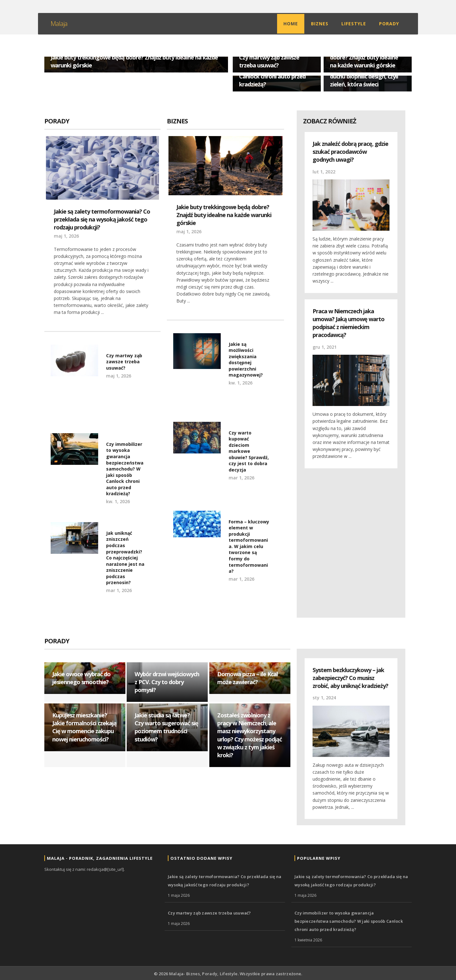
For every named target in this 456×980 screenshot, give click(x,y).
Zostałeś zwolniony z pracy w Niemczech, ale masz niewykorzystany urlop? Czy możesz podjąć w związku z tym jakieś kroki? (250, 735)
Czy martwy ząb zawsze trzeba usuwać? (269, 61)
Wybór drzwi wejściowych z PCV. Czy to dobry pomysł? (167, 682)
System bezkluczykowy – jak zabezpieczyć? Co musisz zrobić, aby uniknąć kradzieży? (350, 678)
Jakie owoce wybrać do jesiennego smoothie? (81, 678)
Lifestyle (354, 24)
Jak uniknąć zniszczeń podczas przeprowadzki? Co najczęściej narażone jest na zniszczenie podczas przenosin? (125, 558)
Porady (389, 24)
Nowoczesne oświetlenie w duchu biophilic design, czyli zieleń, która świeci (365, 76)
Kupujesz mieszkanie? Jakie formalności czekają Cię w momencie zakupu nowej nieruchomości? (84, 727)
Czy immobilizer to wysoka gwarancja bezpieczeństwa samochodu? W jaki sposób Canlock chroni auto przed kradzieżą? (125, 469)
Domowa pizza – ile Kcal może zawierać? (247, 678)
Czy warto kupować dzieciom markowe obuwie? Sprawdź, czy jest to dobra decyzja (249, 451)
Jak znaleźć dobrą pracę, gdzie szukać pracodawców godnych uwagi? (350, 152)
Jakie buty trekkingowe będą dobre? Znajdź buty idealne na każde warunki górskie (367, 57)
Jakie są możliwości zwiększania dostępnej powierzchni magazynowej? (246, 360)
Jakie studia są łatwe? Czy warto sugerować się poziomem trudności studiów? (166, 727)
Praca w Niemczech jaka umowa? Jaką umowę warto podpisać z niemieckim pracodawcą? (348, 323)
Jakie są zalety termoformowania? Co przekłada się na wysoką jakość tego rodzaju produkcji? (102, 219)
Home (291, 24)
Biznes (320, 24)
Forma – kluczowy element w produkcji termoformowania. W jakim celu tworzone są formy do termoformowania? (249, 546)
